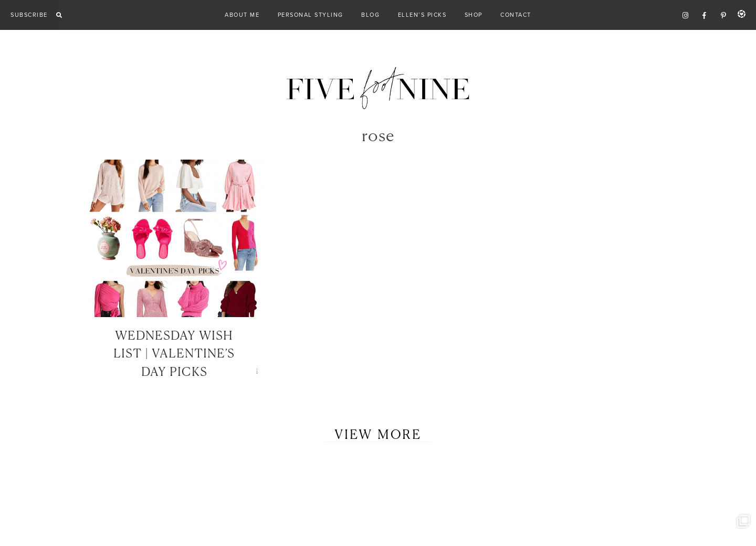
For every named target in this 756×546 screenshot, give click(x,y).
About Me (242, 15)
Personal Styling (311, 15)
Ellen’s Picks (422, 15)
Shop (474, 15)
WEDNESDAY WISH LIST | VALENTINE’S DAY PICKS (174, 354)
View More (378, 435)
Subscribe (29, 15)
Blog (370, 15)
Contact (516, 15)
